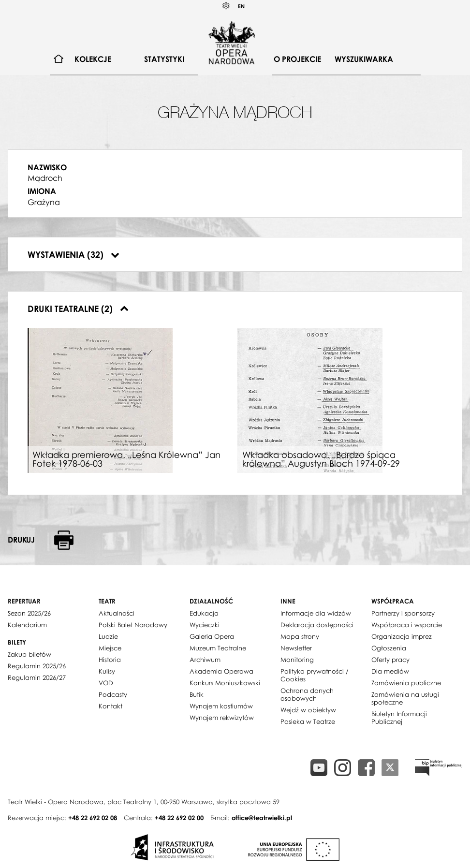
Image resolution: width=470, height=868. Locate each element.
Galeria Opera (212, 636)
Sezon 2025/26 (29, 613)
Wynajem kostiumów (221, 706)
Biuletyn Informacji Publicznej (399, 718)
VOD (106, 683)
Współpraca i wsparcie (407, 625)
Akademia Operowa (221, 671)
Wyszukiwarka (364, 59)
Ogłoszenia (389, 648)
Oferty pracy (390, 660)
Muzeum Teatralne (218, 648)
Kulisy (107, 671)
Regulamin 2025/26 (37, 666)
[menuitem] (59, 59)
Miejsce (110, 648)
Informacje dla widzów (316, 613)
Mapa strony (300, 636)
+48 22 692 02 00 (179, 818)
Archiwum (205, 660)
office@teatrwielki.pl (262, 818)
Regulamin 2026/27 (37, 677)
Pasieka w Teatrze (308, 721)
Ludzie (108, 636)
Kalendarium (27, 625)
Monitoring (297, 660)
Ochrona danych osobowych (307, 694)
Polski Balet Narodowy (133, 625)
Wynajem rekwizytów (222, 718)
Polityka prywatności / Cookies (315, 675)
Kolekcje (93, 59)
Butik (197, 694)
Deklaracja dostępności (317, 625)
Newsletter (296, 648)
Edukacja (204, 613)
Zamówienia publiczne (406, 683)
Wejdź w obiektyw (308, 710)
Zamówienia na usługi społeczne (405, 698)
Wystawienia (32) (73, 254)
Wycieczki (205, 625)
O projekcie (297, 59)
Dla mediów (390, 671)
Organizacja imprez (402, 636)
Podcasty (113, 694)
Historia (110, 660)
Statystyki (164, 59)
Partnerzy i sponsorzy (403, 613)
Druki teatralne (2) (78, 309)
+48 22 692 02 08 (93, 818)
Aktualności (117, 613)
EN (241, 6)
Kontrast (226, 6)
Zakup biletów (29, 654)
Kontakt (110, 706)
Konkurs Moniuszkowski (225, 683)
